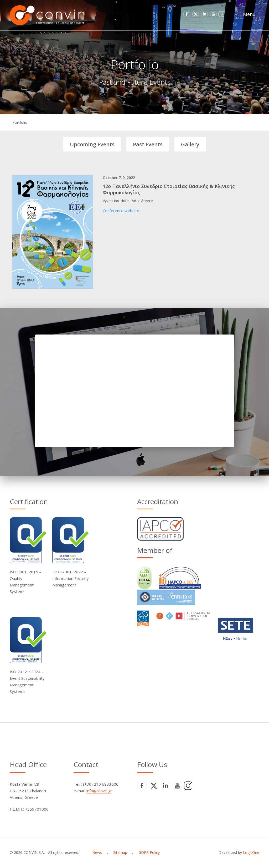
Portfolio (20, 122)
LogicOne (251, 852)
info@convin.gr (99, 791)
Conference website (121, 211)
